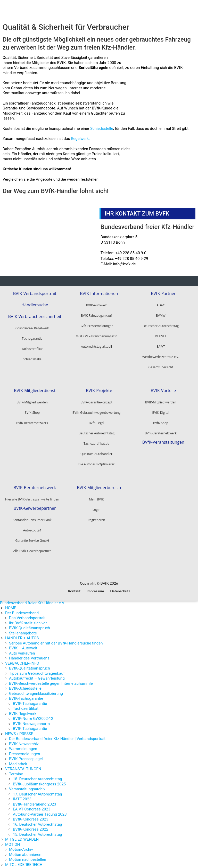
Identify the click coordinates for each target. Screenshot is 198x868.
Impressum (95, 588)
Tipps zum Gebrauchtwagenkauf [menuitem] (37, 670)
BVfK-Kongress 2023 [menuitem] (31, 816)
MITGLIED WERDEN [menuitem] (22, 836)
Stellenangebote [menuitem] (23, 630)
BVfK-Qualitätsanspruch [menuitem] (30, 625)
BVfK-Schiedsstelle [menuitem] (25, 685)
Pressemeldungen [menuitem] (24, 751)
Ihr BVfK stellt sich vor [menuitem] (28, 620)
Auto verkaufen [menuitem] (22, 650)
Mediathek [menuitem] (18, 761)
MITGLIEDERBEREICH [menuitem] (24, 861)
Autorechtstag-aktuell (96, 345)
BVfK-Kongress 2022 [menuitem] (31, 826)
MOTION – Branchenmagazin (96, 335)
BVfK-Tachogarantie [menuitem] (26, 695)
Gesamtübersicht (161, 366)
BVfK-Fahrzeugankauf (96, 314)
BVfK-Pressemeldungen (97, 325)
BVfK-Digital (161, 411)
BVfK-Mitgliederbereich (99, 485)
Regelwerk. (80, 139)
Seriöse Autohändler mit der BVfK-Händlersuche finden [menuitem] (56, 640)
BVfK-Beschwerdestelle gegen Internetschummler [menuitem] (52, 680)
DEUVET (161, 335)
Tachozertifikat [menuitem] (26, 705)
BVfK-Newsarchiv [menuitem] (24, 740)
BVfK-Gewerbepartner (35, 504)
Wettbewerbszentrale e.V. (161, 356)
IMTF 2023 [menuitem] (22, 796)
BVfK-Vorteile (163, 389)
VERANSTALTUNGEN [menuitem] (23, 766)
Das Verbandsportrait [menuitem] (27, 615)
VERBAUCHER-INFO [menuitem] (22, 660)
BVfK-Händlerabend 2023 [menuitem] (35, 801)
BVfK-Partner (163, 293)
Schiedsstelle (102, 129)
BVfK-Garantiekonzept (96, 400)
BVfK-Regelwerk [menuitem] (23, 710)
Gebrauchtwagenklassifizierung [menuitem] (36, 690)
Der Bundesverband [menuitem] (22, 610)
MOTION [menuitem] (13, 841)
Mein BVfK (96, 496)
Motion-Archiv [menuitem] (21, 846)
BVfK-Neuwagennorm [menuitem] (31, 720)
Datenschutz (120, 588)
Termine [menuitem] (16, 771)
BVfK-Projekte (99, 389)
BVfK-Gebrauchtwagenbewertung (96, 411)
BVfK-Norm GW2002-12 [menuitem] (33, 715)
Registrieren (96, 517)
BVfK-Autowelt (96, 304)
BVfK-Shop (161, 421)
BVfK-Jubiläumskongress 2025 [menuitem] (39, 781)
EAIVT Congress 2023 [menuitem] (32, 806)
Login (96, 507)
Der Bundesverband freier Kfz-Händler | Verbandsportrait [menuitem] (57, 736)
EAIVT (161, 345)
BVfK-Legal (96, 421)
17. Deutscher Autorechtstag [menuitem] (38, 791)
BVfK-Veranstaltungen (163, 439)
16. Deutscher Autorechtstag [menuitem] (38, 821)
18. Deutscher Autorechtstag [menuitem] (38, 776)
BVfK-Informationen (99, 293)
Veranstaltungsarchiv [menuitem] (27, 786)
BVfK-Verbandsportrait (35, 293)
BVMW (161, 314)
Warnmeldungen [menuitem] (23, 746)
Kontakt (74, 588)
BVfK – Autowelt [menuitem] (23, 645)
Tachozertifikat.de (96, 441)
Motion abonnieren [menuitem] (25, 851)
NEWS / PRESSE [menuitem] (19, 730)
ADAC (161, 304)
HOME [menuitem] (11, 605)
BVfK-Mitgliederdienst (35, 389)
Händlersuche (35, 303)
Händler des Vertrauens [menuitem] (29, 655)
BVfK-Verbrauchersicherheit (35, 313)
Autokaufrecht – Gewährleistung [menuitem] (37, 675)
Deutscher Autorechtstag (161, 325)
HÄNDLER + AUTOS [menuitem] (22, 635)
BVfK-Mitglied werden (161, 400)
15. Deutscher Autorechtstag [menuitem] (38, 831)
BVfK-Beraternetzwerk (161, 431)
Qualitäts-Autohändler (96, 452)
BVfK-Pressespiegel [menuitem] (26, 756)
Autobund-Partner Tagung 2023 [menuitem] (40, 811)
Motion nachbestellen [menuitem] (28, 856)
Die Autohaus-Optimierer (96, 462)
